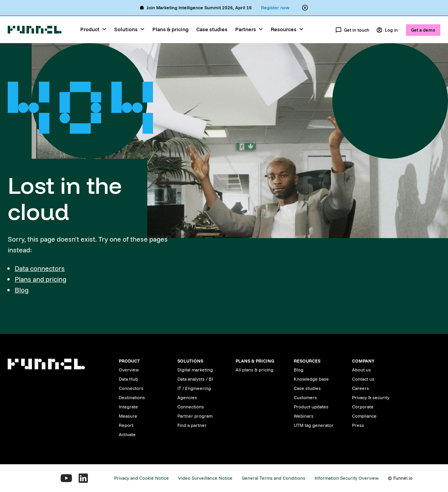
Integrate (128, 407)
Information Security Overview (347, 478)
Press (358, 425)
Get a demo (423, 30)
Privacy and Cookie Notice (141, 478)
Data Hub (128, 379)
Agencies (187, 397)
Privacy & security (371, 397)
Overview (129, 370)
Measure (128, 416)
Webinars (304, 416)
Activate (127, 434)
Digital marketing (195, 370)
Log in (387, 30)
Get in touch (352, 30)
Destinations (132, 397)
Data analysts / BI (195, 379)
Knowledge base (311, 379)
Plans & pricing (170, 29)
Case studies (212, 29)
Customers (305, 397)
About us (361, 370)
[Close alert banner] (305, 8)
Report (126, 425)
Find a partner (192, 425)
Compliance (364, 416)
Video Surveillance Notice (205, 478)
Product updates (311, 407)
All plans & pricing (254, 370)
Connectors (131, 388)
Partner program (195, 416)
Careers (360, 388)
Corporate (363, 407)
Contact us (363, 379)
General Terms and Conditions (274, 478)
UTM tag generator (314, 425)
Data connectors (40, 268)
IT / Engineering (194, 388)
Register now (275, 8)
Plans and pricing (40, 279)
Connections (191, 407)
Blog (22, 290)
